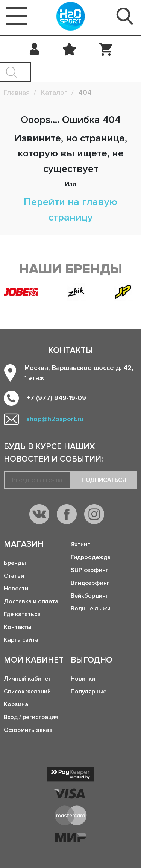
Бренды (15, 563)
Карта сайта (21, 640)
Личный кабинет (27, 679)
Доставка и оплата (31, 601)
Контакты (18, 627)
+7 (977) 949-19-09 (56, 398)
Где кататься (22, 614)
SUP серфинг (89, 570)
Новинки (83, 679)
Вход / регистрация (31, 717)
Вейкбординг (89, 596)
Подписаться (104, 480)
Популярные (89, 692)
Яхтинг (80, 544)
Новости (16, 589)
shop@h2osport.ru (55, 419)
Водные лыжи (91, 609)
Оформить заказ (28, 730)
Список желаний (27, 692)
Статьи (14, 576)
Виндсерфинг (90, 583)
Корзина (16, 704)
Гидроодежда (91, 557)
